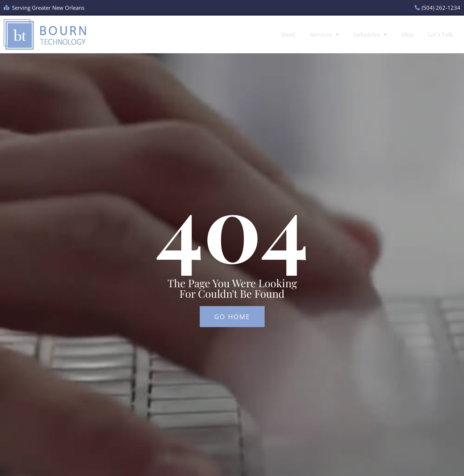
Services (324, 34)
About (288, 34)
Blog (407, 34)
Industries (370, 34)
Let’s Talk (440, 34)
